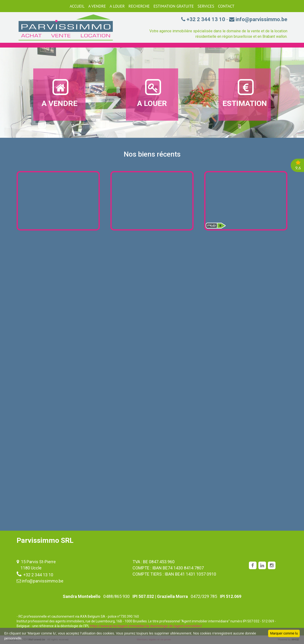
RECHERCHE (139, 6)
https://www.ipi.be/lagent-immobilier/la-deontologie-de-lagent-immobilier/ (146, 626)
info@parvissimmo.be (43, 581)
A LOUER (117, 6)
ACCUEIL (77, 6)
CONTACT (226, 6)
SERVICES (206, 6)
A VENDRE (97, 6)
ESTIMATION (245, 93)
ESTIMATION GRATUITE (174, 6)
